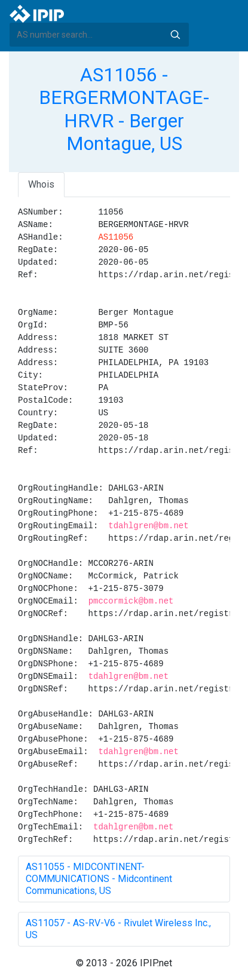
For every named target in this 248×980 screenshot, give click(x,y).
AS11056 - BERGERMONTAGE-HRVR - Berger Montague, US (124, 109)
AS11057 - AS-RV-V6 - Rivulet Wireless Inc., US (118, 929)
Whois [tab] (41, 184)
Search (175, 35)
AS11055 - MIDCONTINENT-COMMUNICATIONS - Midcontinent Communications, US (99, 879)
